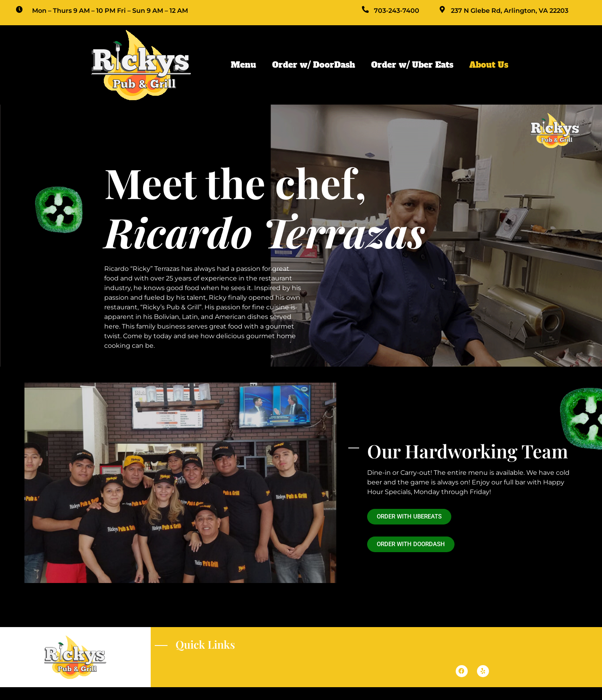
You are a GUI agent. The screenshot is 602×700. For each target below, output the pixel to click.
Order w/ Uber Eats (412, 65)
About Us (489, 65)
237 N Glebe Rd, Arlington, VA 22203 (510, 11)
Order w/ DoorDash (314, 65)
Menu (243, 65)
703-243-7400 (397, 11)
